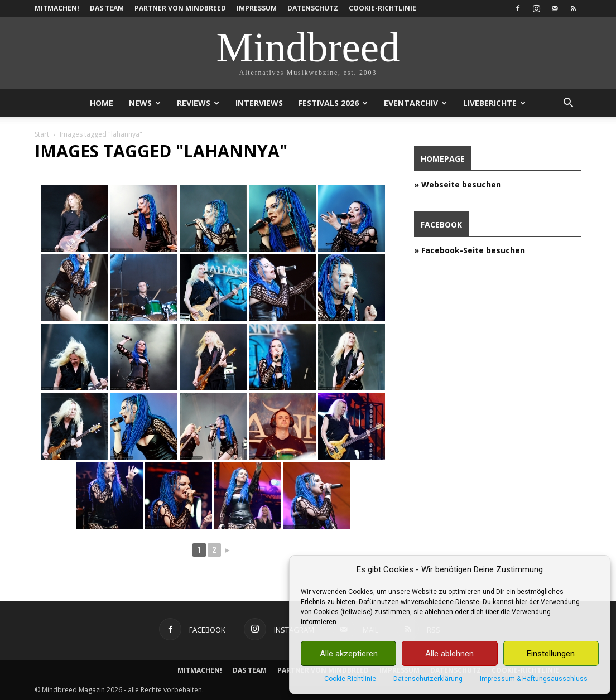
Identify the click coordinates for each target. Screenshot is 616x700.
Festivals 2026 (333, 103)
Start (42, 134)
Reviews (198, 103)
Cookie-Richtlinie (350, 679)
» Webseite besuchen (458, 184)
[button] (568, 104)
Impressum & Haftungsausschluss (534, 679)
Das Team (107, 8)
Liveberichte (494, 103)
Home (102, 103)
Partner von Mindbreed (180, 8)
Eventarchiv (415, 103)
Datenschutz (313, 8)
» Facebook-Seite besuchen (470, 250)
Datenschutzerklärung (428, 679)
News (145, 103)
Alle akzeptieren (349, 654)
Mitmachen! (57, 8)
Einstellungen (551, 654)
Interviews (259, 103)
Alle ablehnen (449, 654)
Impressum (257, 8)
